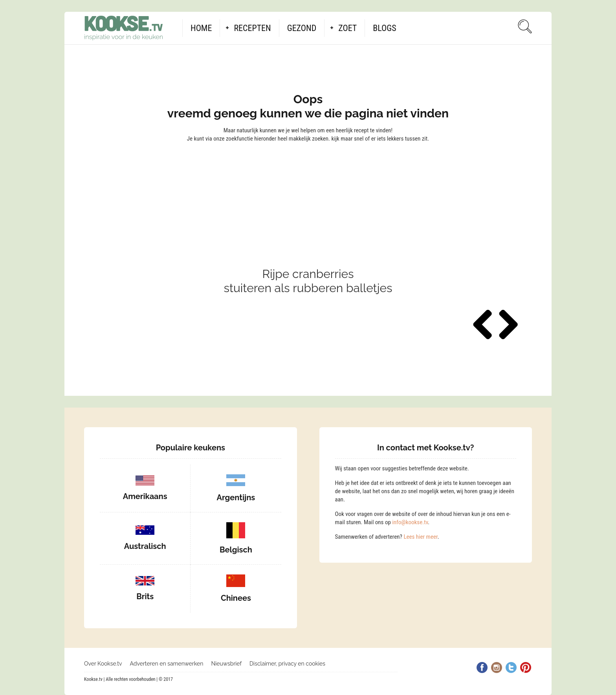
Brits (145, 596)
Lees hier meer (420, 537)
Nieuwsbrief (226, 664)
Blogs (384, 28)
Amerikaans (145, 496)
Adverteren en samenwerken (167, 664)
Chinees (236, 598)
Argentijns (236, 497)
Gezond (302, 28)
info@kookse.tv (410, 522)
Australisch (145, 546)
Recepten (252, 28)
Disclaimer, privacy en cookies (287, 664)
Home (201, 28)
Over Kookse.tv (103, 664)
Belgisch (236, 550)
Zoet (347, 28)
